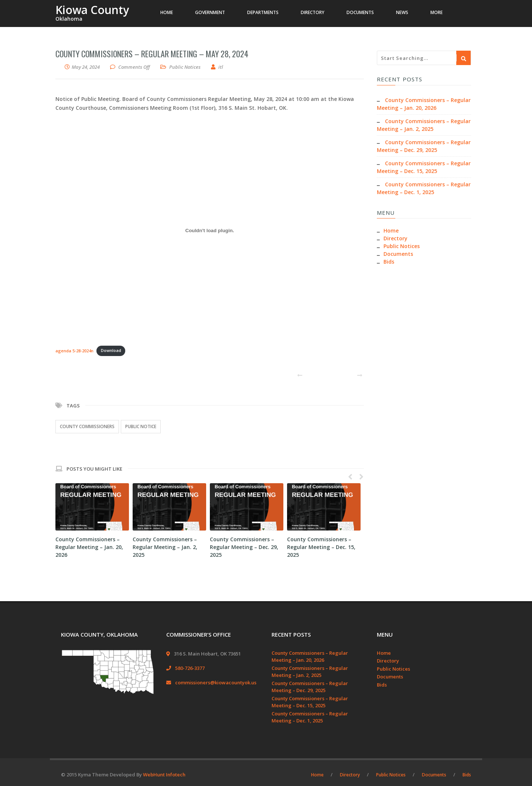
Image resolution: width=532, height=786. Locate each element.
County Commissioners (87, 426)
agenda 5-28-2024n (74, 350)
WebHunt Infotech (164, 775)
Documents (398, 254)
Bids (389, 262)
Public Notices (185, 67)
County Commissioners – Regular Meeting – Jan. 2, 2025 (165, 547)
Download (111, 350)
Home (391, 231)
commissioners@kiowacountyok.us (216, 682)
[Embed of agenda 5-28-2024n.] (210, 231)
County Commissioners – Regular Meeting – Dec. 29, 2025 (244, 547)
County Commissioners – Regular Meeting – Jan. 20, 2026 (89, 547)
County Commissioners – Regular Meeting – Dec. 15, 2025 (321, 547)
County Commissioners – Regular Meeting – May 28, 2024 (152, 54)
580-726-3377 (190, 668)
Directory (395, 238)
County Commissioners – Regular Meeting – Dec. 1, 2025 (310, 717)
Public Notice (141, 426)
